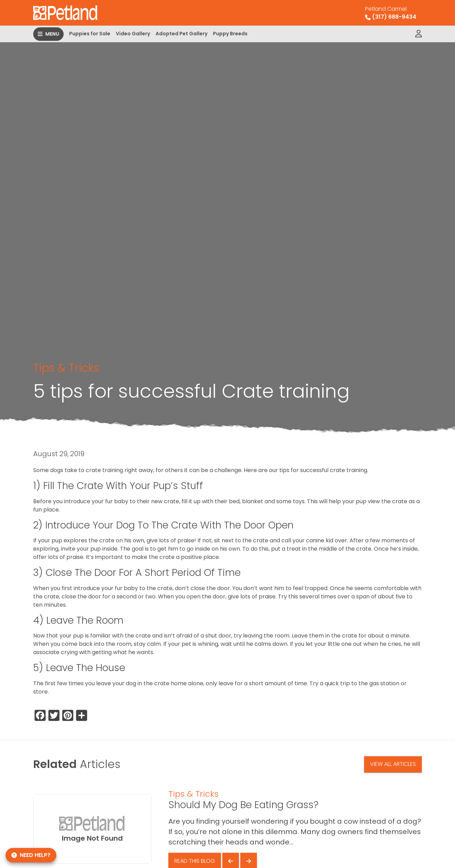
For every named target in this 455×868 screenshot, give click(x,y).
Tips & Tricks (66, 368)
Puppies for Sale (90, 34)
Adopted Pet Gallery (182, 34)
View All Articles (393, 764)
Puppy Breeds (230, 34)
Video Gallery (133, 34)
